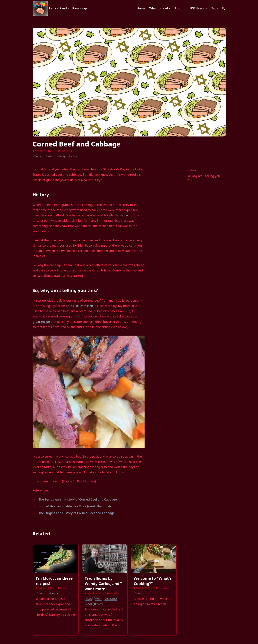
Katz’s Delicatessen (79, 306)
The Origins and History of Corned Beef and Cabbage (77, 513)
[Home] (141, 8)
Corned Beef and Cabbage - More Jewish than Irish (75, 506)
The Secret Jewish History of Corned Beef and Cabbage (78, 499)
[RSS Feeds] (199, 8)
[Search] (223, 8)
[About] (181, 8)
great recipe (41, 322)
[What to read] (160, 8)
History (192, 170)
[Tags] (215, 8)
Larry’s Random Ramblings (68, 8)
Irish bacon (124, 215)
